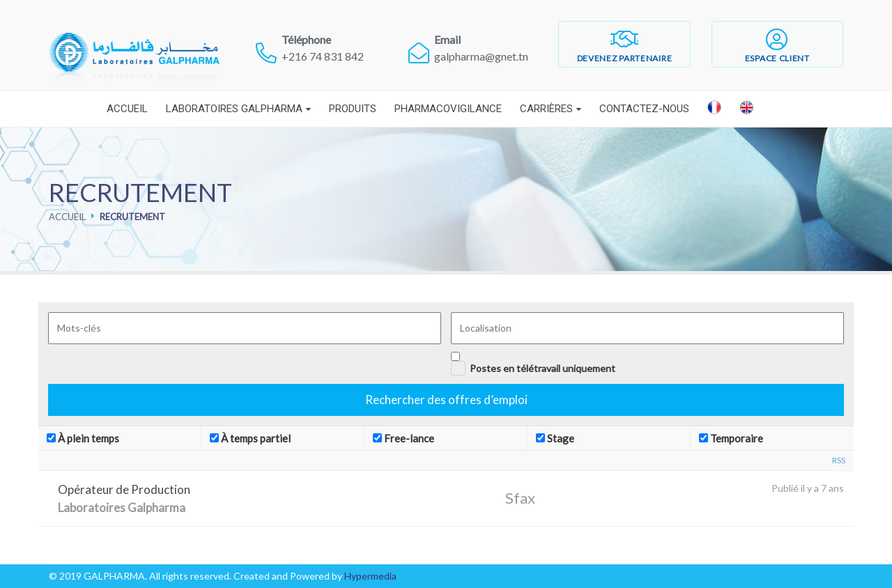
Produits (353, 109)
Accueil (127, 109)
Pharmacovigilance (448, 109)
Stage (555, 438)
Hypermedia (370, 576)
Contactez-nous (644, 109)
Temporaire (731, 438)
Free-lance (403, 438)
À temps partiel (250, 438)
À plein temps (83, 438)
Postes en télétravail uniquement (543, 368)
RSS (839, 460)
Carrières (546, 109)
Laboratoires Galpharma (234, 109)
